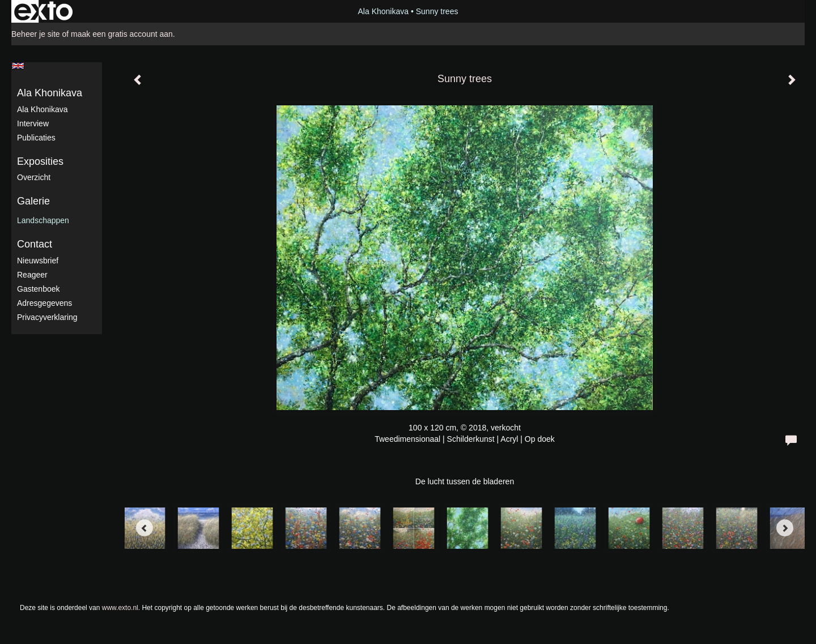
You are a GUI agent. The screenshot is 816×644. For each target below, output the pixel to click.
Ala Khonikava (384, 11)
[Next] (785, 528)
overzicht (34, 177)
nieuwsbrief (38, 261)
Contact (35, 244)
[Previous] (144, 528)
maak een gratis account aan (122, 34)
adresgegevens (44, 303)
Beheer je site (36, 34)
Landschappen (43, 220)
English (18, 66)
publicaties (36, 138)
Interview (33, 123)
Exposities (40, 161)
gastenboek (39, 289)
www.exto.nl (120, 608)
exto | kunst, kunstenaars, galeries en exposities (43, 11)
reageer (32, 275)
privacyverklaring (47, 317)
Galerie (33, 201)
